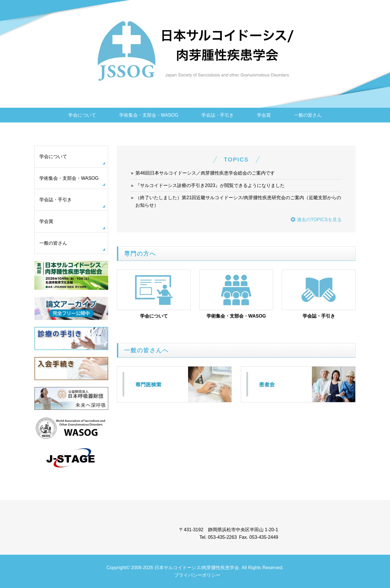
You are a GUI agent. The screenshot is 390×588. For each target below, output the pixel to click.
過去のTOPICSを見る (319, 220)
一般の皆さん (308, 115)
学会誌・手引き (218, 115)
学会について (82, 115)
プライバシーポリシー (197, 575)
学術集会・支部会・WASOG (149, 115)
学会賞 (264, 115)
